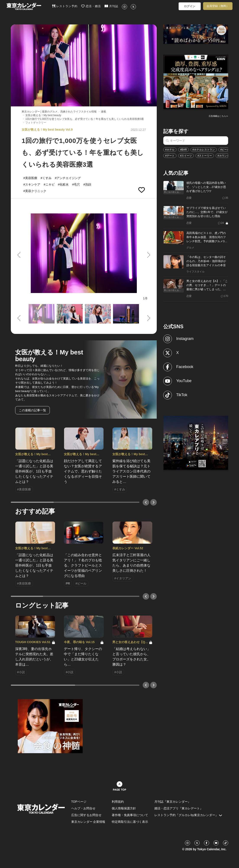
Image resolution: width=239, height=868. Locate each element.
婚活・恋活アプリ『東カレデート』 (179, 808)
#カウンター (225, 156)
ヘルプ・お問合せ (83, 808)
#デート (170, 156)
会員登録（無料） (218, 6)
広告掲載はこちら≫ (218, 116)
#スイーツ (186, 156)
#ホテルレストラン (204, 150)
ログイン (190, 6)
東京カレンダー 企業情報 (88, 822)
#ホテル (170, 150)
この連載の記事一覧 (32, 410)
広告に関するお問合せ (86, 815)
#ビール (225, 150)
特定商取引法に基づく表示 (130, 822)
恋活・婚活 (91, 6)
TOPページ (79, 802)
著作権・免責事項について (130, 815)
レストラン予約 (65, 6)
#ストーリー (205, 156)
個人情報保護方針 (124, 808)
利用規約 (118, 802)
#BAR (183, 150)
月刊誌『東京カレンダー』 (173, 802)
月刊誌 (111, 6)
